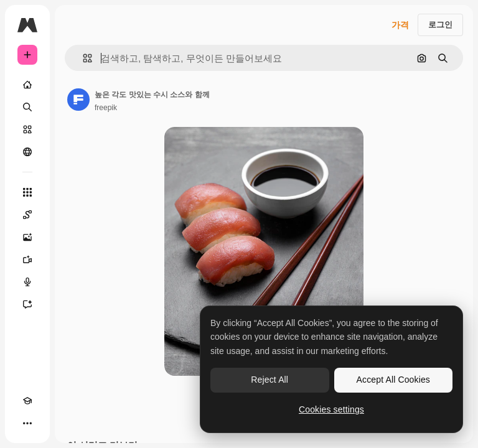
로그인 (440, 25)
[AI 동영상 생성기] (27, 259)
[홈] (27, 85)
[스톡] (27, 129)
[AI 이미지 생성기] (27, 237)
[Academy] (27, 401)
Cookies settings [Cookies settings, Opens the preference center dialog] (331, 409)
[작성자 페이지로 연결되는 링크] (78, 100)
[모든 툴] (27, 192)
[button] (82, 58)
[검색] (27, 107)
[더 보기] (27, 423)
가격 (400, 25)
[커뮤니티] (27, 152)
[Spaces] (27, 215)
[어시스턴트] (27, 304)
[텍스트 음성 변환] (27, 282)
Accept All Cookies (393, 380)
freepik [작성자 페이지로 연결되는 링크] (106, 108)
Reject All (269, 380)
